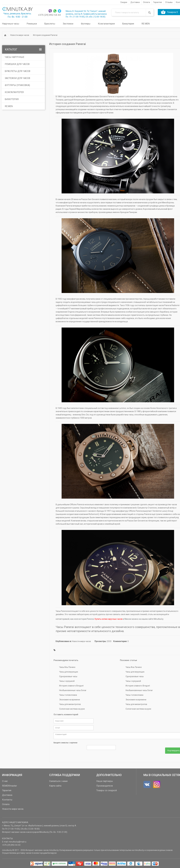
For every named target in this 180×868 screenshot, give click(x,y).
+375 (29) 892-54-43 (49, 15)
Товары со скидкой (107, 790)
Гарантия (7, 790)
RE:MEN (146, 24)
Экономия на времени (70, 700)
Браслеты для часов (18, 71)
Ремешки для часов (17, 64)
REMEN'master (9, 785)
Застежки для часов (17, 78)
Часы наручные (14, 57)
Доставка (7, 794)
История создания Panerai (45, 35)
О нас (5, 781)
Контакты (7, 799)
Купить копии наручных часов (109, 619)
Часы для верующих (69, 672)
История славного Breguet (71, 686)
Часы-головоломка (68, 695)
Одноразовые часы (68, 676)
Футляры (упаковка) (17, 85)
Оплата (6, 804)
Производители (105, 785)
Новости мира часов (20, 35)
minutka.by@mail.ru (17, 841)
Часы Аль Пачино (67, 667)
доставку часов (24, 852)
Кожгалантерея (14, 92)
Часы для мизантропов (70, 704)
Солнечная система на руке (72, 709)
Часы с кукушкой (67, 681)
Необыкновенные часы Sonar (73, 690)
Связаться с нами (58, 781)
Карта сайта (55, 785)
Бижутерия (12, 99)
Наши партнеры (105, 781)
